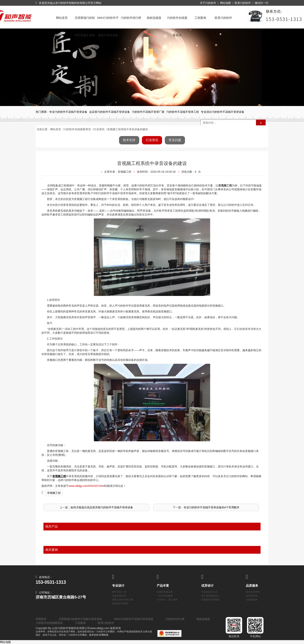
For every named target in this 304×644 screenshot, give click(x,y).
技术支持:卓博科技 (99, 635)
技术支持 (129, 140)
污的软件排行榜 (131, 18)
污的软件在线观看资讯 (177, 21)
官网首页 (41, 619)
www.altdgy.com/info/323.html (86, 486)
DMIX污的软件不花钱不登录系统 (108, 21)
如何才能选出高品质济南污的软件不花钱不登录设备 (102, 507)
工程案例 (200, 18)
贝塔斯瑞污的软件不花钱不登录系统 (85, 21)
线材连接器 (154, 18)
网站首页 (62, 18)
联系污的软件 (243, 3)
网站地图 (225, 3)
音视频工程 (54, 493)
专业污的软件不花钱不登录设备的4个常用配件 (212, 507)
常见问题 (175, 140)
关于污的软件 (208, 3)
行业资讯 (99, 129)
